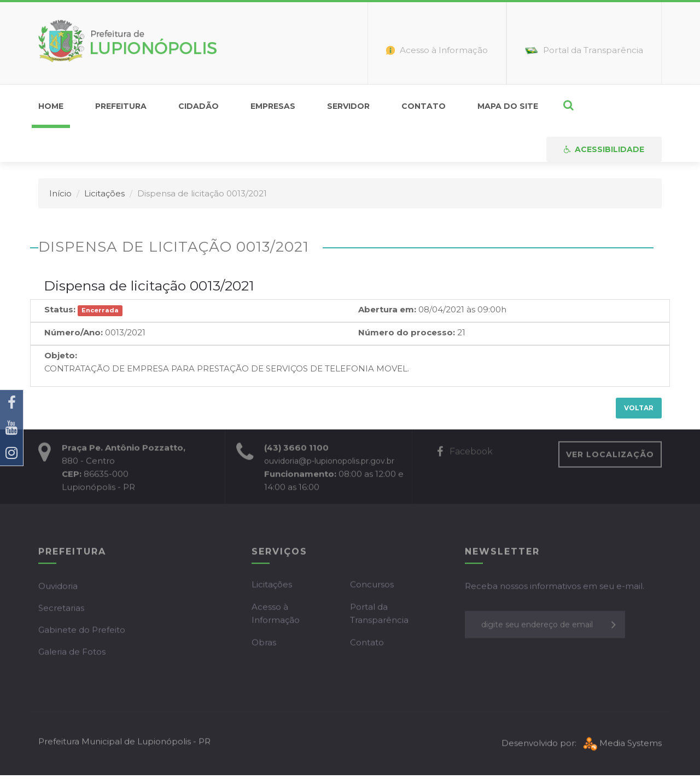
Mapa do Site (508, 106)
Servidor (348, 106)
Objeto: (61, 355)
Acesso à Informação (276, 615)
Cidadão (199, 106)
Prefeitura (121, 106)
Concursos (372, 586)
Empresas (273, 106)
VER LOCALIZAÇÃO (610, 456)
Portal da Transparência (379, 615)
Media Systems (621, 745)
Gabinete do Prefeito (82, 632)
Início (60, 193)
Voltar (639, 408)
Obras (264, 644)
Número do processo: (407, 332)
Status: (60, 309)
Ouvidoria (58, 588)
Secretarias (61, 610)
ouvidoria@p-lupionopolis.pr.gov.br (329, 463)
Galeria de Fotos (72, 653)
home (51, 106)
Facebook (465, 453)
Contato (424, 106)
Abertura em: (387, 309)
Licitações (104, 193)
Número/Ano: (74, 332)
